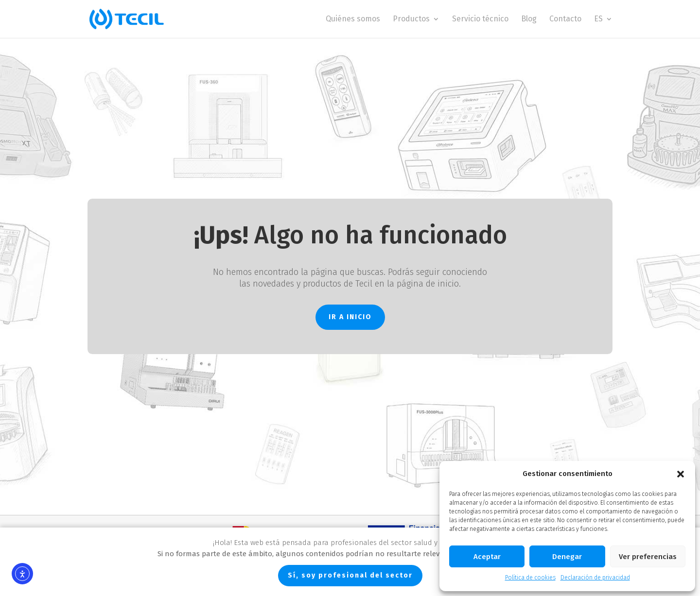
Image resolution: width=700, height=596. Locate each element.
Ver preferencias (648, 557)
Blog (529, 19)
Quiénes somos (353, 19)
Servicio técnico (480, 19)
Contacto (565, 19)
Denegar (567, 557)
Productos (411, 19)
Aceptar (487, 557)
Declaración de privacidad (595, 578)
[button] (681, 474)
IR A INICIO (350, 317)
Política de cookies (530, 578)
